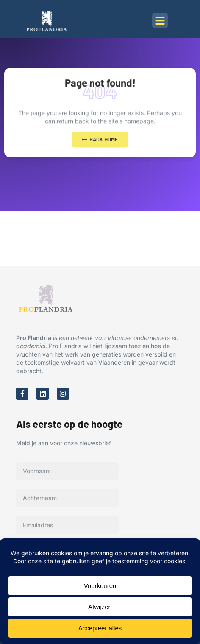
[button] (160, 21)
